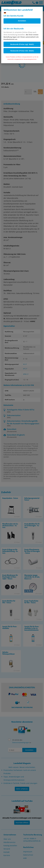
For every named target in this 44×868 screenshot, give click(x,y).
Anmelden (22, 21)
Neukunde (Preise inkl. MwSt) (22, 51)
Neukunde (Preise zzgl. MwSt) (22, 44)
